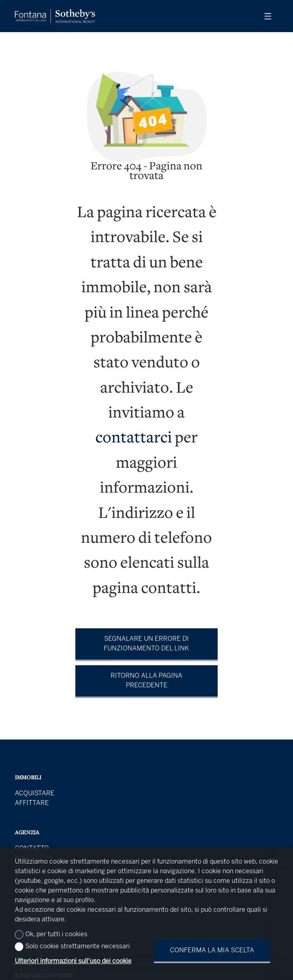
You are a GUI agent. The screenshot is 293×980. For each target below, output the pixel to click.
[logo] (55, 16)
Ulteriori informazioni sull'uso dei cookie (73, 961)
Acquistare (35, 794)
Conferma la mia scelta (212, 950)
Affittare (32, 803)
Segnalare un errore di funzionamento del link (146, 644)
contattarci (134, 439)
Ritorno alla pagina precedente (146, 681)
